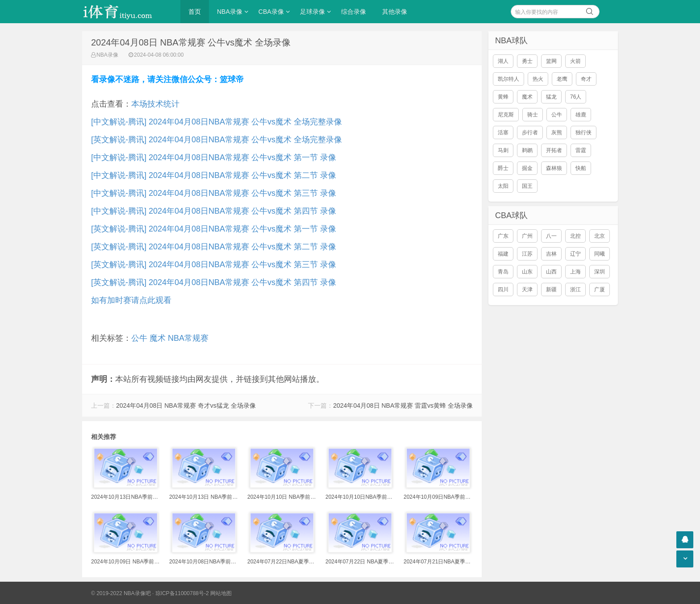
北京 (600, 236)
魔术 (158, 338)
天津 (527, 290)
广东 (503, 236)
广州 (527, 236)
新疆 (551, 290)
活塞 (503, 132)
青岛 (503, 272)
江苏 (527, 254)
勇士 (527, 61)
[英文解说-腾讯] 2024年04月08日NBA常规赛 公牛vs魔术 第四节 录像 (214, 282)
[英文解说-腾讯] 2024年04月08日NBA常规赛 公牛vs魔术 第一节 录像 (214, 229)
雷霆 (581, 150)
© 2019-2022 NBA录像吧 (121, 593)
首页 (195, 12)
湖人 (503, 61)
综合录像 (354, 12)
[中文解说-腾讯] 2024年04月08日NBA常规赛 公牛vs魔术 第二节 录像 (214, 175)
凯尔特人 (508, 79)
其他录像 (395, 12)
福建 (503, 254)
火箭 (575, 61)
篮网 (551, 61)
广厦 (600, 290)
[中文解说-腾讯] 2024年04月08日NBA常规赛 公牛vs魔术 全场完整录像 (217, 122)
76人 (576, 97)
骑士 (533, 115)
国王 (527, 186)
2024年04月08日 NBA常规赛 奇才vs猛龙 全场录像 (186, 405)
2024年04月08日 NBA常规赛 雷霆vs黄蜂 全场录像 (403, 405)
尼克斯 (506, 115)
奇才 (586, 79)
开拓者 (554, 150)
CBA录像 (271, 12)
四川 (503, 290)
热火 (538, 79)
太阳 (503, 186)
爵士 (503, 168)
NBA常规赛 (188, 338)
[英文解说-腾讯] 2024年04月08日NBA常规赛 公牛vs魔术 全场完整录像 (217, 140)
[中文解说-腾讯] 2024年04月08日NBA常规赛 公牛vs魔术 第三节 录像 (214, 193)
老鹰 (562, 79)
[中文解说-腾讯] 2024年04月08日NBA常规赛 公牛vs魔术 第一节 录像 (214, 157)
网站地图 (221, 593)
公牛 (139, 338)
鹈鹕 (527, 150)
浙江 (575, 290)
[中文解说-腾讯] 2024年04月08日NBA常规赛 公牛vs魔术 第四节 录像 (214, 211)
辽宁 (575, 254)
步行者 (530, 132)
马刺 (503, 150)
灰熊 (557, 132)
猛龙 (551, 97)
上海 (575, 272)
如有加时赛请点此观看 (131, 300)
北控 (575, 236)
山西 (551, 272)
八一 (551, 236)
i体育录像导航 (127, 12)
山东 (527, 272)
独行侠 (583, 132)
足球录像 (312, 12)
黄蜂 (503, 97)
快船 (581, 168)
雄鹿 (581, 115)
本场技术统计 (155, 104)
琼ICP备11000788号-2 (182, 593)
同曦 (600, 254)
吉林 (551, 254)
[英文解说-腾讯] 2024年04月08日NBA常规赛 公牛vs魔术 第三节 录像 (214, 265)
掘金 (527, 168)
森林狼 (554, 168)
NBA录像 (230, 12)
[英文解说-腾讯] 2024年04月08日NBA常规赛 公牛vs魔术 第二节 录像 (214, 247)
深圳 (600, 272)
